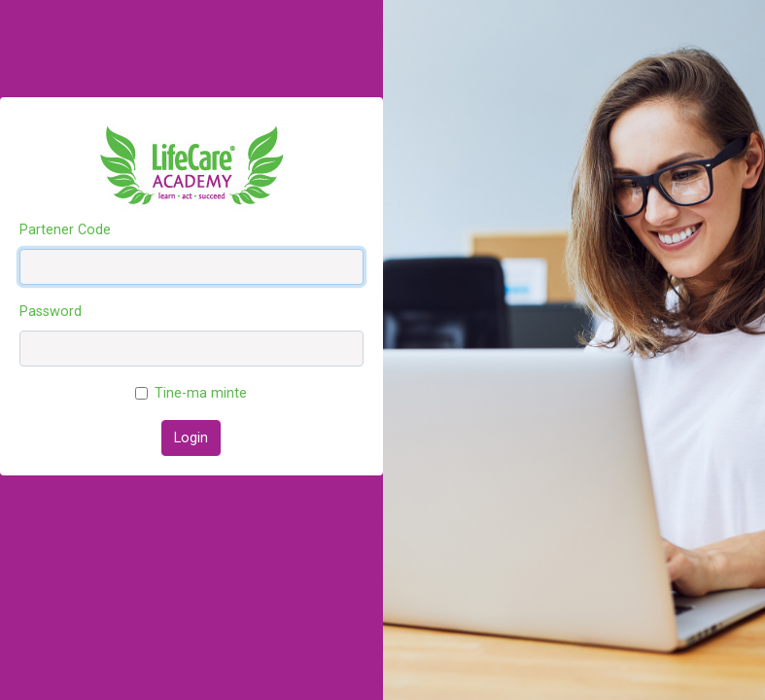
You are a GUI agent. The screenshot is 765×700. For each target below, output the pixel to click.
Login (191, 438)
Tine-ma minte (201, 393)
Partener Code (65, 230)
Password (51, 312)
